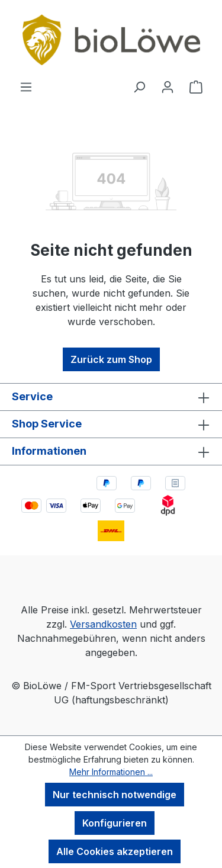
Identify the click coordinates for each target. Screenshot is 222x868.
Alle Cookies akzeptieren (115, 851)
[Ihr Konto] (168, 86)
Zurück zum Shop (111, 359)
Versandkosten (103, 624)
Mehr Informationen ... (111, 772)
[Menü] (26, 86)
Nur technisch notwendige (115, 795)
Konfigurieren (115, 823)
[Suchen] (139, 86)
